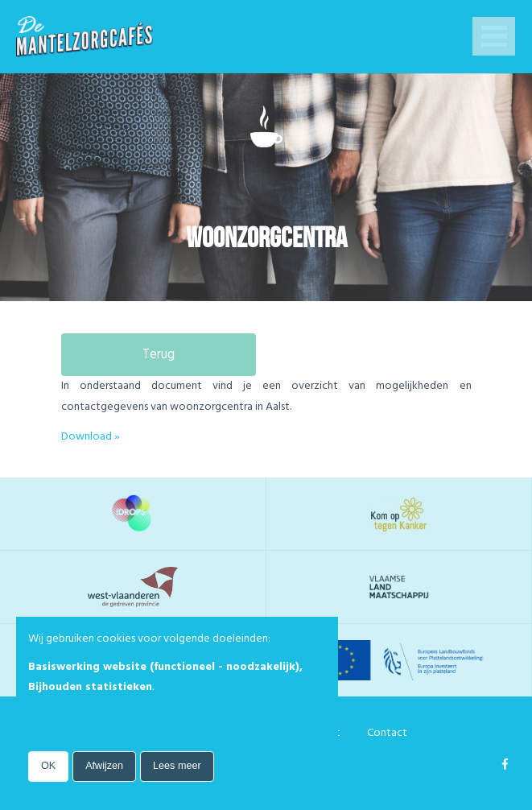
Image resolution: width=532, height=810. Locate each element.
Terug (159, 355)
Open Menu (494, 38)
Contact (387, 733)
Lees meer (177, 766)
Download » (91, 436)
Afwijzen (104, 766)
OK (48, 766)
